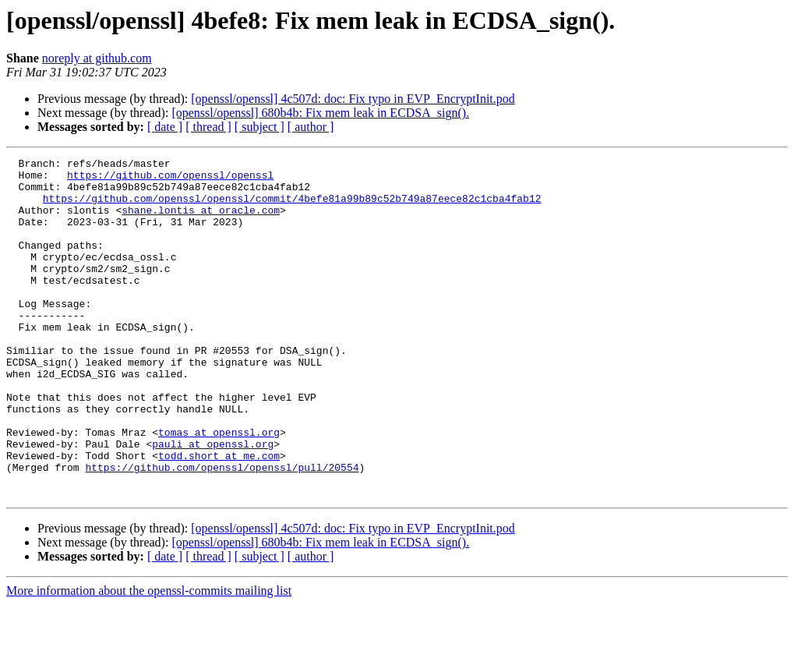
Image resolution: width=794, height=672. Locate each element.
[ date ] (165, 127)
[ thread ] (208, 127)
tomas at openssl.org (219, 488)
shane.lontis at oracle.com (201, 221)
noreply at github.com (97, 58)
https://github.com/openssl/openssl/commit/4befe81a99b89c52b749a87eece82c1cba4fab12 (292, 207)
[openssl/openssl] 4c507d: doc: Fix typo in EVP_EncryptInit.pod (353, 99)
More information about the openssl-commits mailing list (149, 658)
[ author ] (311, 127)
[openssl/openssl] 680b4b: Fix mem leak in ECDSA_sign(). (320, 113)
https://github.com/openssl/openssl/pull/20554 (222, 530)
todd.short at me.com (219, 516)
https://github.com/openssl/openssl (170, 179)
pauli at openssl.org (213, 502)
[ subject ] (259, 127)
